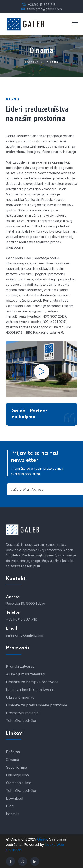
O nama (13, 760)
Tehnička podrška (21, 721)
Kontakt (12, 814)
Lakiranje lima (17, 775)
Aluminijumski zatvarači (26, 674)
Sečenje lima (16, 767)
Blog (10, 806)
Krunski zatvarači (21, 666)
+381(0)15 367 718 (42, 5)
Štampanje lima (19, 783)
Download (14, 798)
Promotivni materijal (23, 713)
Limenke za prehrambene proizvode (37, 705)
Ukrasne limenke (20, 697)
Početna (32, 62)
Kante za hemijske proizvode (30, 690)
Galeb (42, 839)
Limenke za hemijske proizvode (32, 682)
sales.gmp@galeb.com (44, 9)
